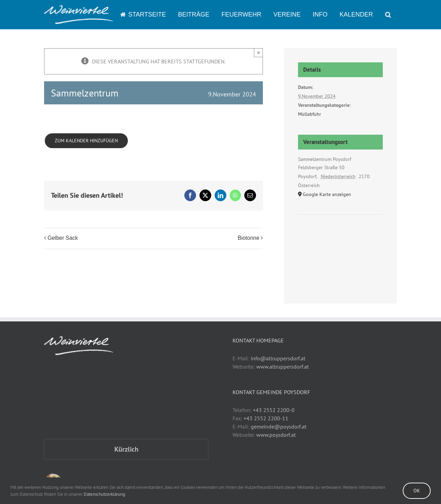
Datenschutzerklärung (104, 494)
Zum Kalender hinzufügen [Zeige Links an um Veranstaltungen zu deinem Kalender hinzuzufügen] (86, 141)
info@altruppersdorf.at (278, 358)
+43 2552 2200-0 (274, 410)
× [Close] (259, 53)
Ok (417, 491)
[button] (388, 14)
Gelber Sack (63, 238)
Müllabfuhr (310, 114)
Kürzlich (126, 449)
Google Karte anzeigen (327, 194)
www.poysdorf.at (276, 435)
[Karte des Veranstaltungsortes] (340, 235)
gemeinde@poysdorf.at (279, 426)
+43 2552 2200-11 (266, 418)
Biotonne (249, 238)
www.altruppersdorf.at (283, 367)
